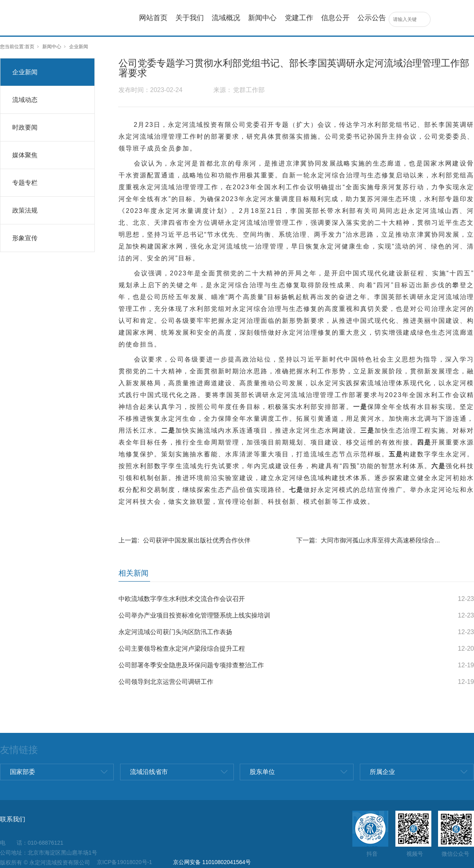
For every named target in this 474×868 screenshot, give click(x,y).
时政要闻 (25, 127)
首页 (30, 47)
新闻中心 (262, 18)
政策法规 (25, 210)
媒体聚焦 (25, 155)
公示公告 (372, 18)
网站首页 (153, 18)
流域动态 (25, 100)
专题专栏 (25, 183)
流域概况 (226, 18)
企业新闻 (79, 47)
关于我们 (190, 18)
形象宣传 (25, 238)
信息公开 (335, 18)
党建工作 (299, 18)
